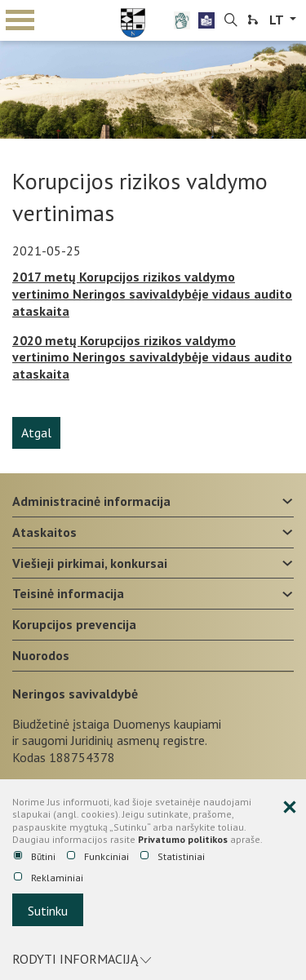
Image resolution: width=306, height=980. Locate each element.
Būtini (35, 857)
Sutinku (48, 911)
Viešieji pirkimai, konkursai (90, 563)
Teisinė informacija (68, 593)
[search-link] (231, 20)
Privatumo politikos (183, 839)
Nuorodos (41, 655)
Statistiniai (173, 857)
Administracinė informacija (91, 501)
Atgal (36, 432)
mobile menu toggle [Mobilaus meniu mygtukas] (20, 20)
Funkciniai (98, 857)
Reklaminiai (49, 878)
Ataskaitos (44, 532)
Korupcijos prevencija (74, 624)
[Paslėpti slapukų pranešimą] (290, 808)
